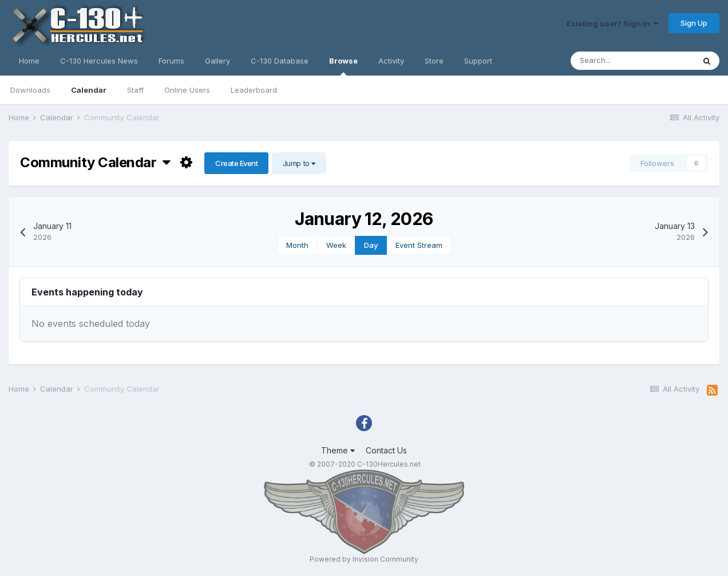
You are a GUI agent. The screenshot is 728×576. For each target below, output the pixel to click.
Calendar (89, 90)
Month (297, 245)
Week (336, 245)
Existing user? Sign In (612, 23)
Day (371, 245)
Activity (391, 61)
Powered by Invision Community (364, 559)
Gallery (217, 61)
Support (478, 61)
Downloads (30, 90)
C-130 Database (280, 61)
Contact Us (386, 450)
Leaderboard (254, 90)
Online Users (187, 90)
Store (434, 61)
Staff (135, 90)
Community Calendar (95, 162)
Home (29, 61)
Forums (171, 61)
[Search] (632, 61)
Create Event (236, 163)
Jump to (299, 163)
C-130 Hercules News (99, 61)
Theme (338, 450)
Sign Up (694, 23)
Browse (343, 66)
